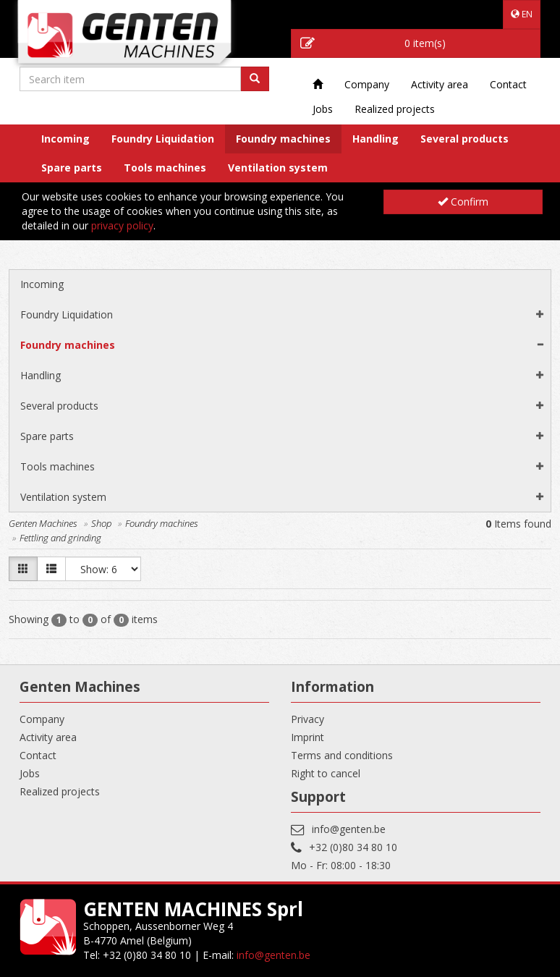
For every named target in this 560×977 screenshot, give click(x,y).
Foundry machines (283, 139)
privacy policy (122, 225)
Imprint (307, 737)
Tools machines (165, 168)
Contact (508, 84)
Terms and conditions (342, 755)
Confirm (463, 202)
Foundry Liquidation (163, 139)
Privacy (307, 719)
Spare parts (72, 168)
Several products (464, 139)
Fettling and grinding (60, 538)
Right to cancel (326, 773)
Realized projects (395, 109)
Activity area (440, 84)
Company (367, 84)
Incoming (65, 139)
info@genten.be (349, 829)
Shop (101, 523)
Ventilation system (278, 168)
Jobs (323, 109)
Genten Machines (43, 523)
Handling (376, 139)
